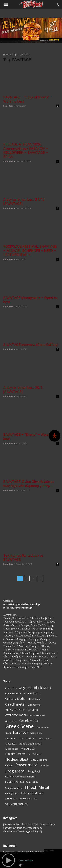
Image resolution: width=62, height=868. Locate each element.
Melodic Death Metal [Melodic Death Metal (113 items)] (30, 717)
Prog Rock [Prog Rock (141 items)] (34, 745)
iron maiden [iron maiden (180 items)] (28, 711)
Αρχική (8, 851)
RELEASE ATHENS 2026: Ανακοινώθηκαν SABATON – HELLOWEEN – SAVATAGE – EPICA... (26, 151)
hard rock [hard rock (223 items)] (21, 706)
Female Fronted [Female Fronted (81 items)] (37, 689)
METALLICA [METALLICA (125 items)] (28, 722)
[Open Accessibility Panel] (55, 436)
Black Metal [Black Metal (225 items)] (43, 661)
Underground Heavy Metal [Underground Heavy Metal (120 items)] (21, 772)
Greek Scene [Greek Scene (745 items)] (20, 699)
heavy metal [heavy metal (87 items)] (36, 706)
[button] (6, 4)
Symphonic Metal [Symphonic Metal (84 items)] (14, 761)
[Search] (57, 4)
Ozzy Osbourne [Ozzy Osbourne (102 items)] (39, 733)
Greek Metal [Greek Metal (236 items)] (29, 694)
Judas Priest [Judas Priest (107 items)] (45, 712)
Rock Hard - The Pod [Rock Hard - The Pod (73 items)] (15, 755)
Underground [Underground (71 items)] (11, 767)
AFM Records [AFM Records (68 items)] (11, 661)
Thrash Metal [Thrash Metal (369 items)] (37, 760)
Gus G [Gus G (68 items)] (8, 706)
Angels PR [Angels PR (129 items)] (25, 661)
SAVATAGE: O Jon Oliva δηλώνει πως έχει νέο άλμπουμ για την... (29, 484)
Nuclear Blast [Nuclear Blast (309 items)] (17, 732)
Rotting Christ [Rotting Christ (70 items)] (32, 755)
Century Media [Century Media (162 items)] (15, 672)
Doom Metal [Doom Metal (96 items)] (34, 678)
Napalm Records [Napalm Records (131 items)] (15, 727)
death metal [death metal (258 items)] (15, 677)
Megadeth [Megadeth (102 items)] (11, 717)
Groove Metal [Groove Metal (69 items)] (42, 700)
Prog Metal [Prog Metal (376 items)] (15, 744)
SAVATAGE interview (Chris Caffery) (31, 345)
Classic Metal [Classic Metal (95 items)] (34, 672)
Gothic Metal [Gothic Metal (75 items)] (11, 694)
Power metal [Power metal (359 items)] (27, 738)
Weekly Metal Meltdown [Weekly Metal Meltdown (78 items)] (16, 777)
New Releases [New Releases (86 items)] (35, 727)
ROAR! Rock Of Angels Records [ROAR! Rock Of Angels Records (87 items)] (20, 750)
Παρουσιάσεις (22, 851)
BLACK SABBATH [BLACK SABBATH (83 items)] (13, 667)
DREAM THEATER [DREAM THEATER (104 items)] (15, 683)
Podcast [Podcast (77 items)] (9, 739)
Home (6, 55)
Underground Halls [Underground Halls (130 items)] (32, 766)
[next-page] (41, 552)
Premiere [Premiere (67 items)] (45, 739)
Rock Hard (8, 106)
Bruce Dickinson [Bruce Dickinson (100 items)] (32, 667)
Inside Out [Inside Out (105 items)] (11, 712)
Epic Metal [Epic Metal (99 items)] (32, 683)
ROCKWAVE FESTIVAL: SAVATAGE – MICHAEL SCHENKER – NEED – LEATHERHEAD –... (30, 251)
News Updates (39, 851)
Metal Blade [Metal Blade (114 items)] (12, 722)
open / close (49, 851)
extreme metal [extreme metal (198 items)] (16, 688)
